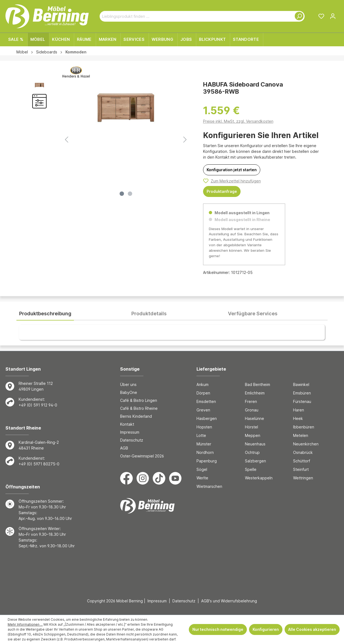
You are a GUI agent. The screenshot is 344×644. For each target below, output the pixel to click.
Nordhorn (205, 452)
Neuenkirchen (306, 444)
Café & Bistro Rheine (139, 408)
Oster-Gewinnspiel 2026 (142, 456)
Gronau (252, 410)
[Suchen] (298, 16)
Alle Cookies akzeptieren (312, 629)
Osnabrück (303, 452)
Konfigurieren (266, 629)
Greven (203, 410)
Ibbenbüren (304, 427)
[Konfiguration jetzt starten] (232, 170)
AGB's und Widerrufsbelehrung (229, 601)
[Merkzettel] (321, 16)
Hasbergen (207, 418)
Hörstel (252, 427)
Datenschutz (132, 440)
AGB (124, 448)
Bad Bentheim (258, 384)
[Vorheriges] (67, 140)
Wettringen (303, 478)
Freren (251, 401)
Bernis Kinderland (136, 416)
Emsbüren (302, 393)
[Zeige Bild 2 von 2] (130, 194)
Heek (298, 418)
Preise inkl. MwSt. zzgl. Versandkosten (238, 121)
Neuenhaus (255, 444)
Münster (204, 444)
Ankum (203, 384)
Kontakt (127, 424)
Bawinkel (301, 384)
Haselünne (255, 418)
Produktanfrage (222, 191)
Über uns (128, 384)
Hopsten (204, 427)
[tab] (45, 314)
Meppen (253, 435)
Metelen (301, 435)
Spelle (251, 469)
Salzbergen (255, 461)
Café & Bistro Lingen (139, 400)
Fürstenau (302, 401)
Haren (299, 410)
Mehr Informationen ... (25, 624)
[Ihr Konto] (333, 16)
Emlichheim (255, 393)
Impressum (130, 432)
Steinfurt (301, 469)
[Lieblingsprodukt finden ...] (196, 16)
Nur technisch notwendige (218, 629)
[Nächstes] (185, 140)
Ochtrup (252, 452)
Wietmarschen (209, 486)
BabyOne (129, 392)
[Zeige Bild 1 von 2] (122, 194)
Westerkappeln (259, 478)
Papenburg (207, 461)
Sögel (202, 469)
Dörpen (203, 393)
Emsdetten (206, 401)
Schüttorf (302, 461)
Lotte (201, 435)
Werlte (202, 478)
